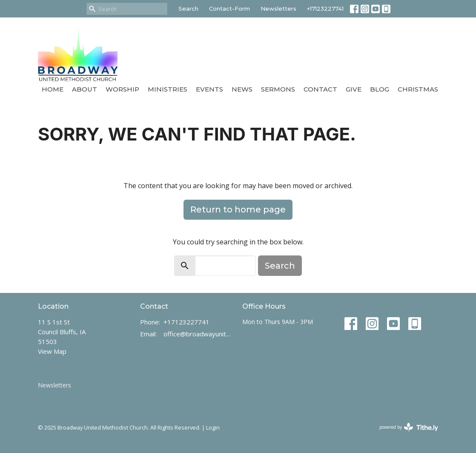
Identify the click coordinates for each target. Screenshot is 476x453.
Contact (320, 89)
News (242, 89)
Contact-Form (229, 9)
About (85, 89)
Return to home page (238, 209)
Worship (122, 89)
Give (354, 89)
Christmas (418, 89)
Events (209, 89)
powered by (409, 427)
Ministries (168, 89)
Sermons (278, 89)
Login (213, 427)
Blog (380, 89)
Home (53, 89)
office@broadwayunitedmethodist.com (199, 334)
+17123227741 (325, 9)
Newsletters (278, 9)
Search (188, 9)
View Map (52, 351)
